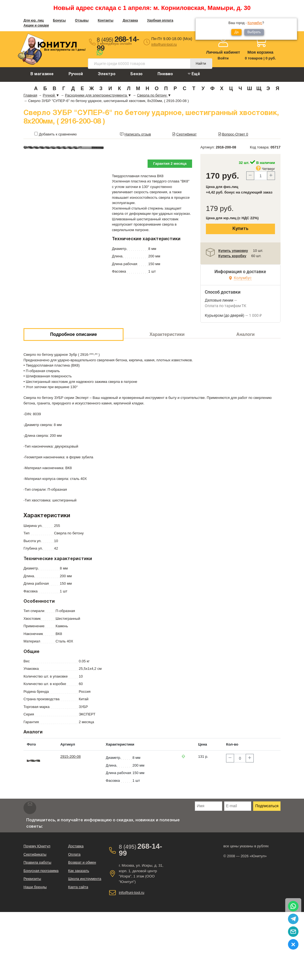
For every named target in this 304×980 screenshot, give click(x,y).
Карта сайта (78, 887)
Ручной (76, 74)
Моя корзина (260, 52)
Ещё (194, 74)
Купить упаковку (233, 251)
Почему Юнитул (37, 846)
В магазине (42, 74)
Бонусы (59, 20)
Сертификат (187, 134)
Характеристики (167, 334)
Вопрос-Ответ (235, 134)
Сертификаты (35, 854)
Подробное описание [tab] (74, 334)
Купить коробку (232, 256)
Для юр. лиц (34, 20)
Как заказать (78, 871)
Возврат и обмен (82, 862)
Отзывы (82, 20)
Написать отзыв (138, 134)
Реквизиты (32, 879)
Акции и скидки (36, 25)
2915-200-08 (70, 756)
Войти (223, 58)
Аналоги (245, 334)
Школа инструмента (85, 879)
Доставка (130, 20)
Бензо (137, 74)
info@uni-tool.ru (164, 44)
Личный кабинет (223, 52)
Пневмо (165, 74)
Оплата (74, 854)
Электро (107, 74)
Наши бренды (35, 887)
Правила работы (37, 862)
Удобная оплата (160, 20)
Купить (240, 229)
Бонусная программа (41, 871)
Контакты (106, 20)
